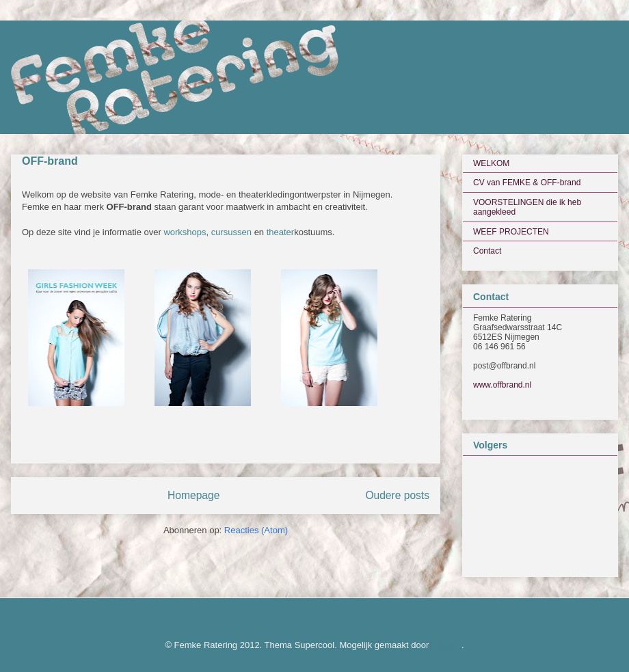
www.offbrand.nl (502, 385)
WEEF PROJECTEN (511, 232)
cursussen (231, 232)
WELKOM (491, 163)
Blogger (446, 645)
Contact (487, 251)
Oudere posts (397, 495)
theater (280, 232)
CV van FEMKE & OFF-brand (527, 183)
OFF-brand (50, 161)
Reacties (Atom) (256, 530)
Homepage (193, 495)
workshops (185, 232)
